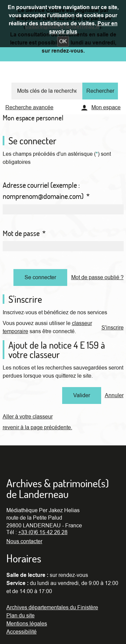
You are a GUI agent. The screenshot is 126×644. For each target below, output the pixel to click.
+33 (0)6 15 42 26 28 (43, 532)
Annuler (114, 396)
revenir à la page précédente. (37, 428)
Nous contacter (24, 541)
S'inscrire (113, 328)
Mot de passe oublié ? (97, 277)
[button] (63, 41)
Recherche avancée (29, 108)
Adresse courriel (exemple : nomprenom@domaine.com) (46, 191)
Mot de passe (24, 233)
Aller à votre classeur (28, 417)
